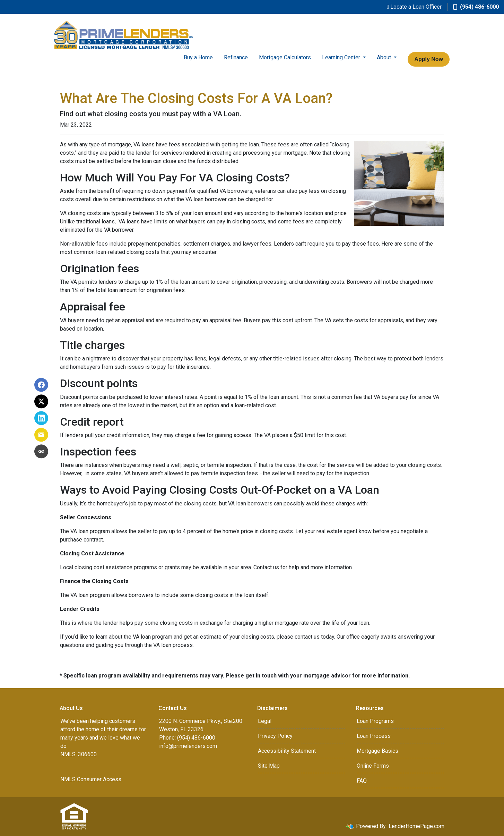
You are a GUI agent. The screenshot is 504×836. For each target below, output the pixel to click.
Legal (265, 721)
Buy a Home (198, 57)
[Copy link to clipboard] (41, 451)
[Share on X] (41, 401)
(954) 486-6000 (476, 7)
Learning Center (342, 57)
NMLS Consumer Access (91, 779)
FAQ (362, 781)
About (385, 57)
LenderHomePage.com (416, 826)
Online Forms (373, 766)
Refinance (236, 57)
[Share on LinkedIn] (41, 418)
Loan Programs (375, 721)
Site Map (269, 766)
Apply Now (429, 59)
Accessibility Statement (287, 751)
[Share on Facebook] (41, 385)
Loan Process (374, 736)
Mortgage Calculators (285, 57)
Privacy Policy (275, 736)
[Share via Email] (41, 435)
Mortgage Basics (377, 751)
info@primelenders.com (188, 746)
